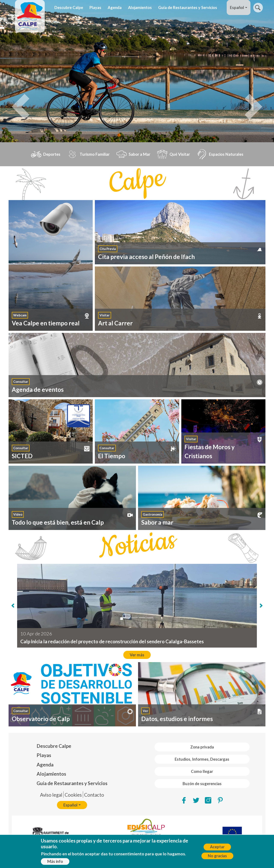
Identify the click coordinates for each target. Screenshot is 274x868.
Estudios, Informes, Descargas (202, 759)
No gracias (217, 856)
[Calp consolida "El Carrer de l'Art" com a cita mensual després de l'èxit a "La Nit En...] (150, 618)
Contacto (94, 795)
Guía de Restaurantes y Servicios (188, 7)
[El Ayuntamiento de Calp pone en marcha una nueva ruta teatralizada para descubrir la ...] (127, 618)
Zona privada (202, 747)
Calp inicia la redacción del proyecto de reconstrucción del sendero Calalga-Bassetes (112, 641)
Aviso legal (51, 795)
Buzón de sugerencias (202, 784)
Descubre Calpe (69, 7)
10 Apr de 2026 (36, 634)
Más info (55, 861)
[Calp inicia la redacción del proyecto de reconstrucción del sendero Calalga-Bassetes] (122, 619)
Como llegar (202, 771)
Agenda (115, 7)
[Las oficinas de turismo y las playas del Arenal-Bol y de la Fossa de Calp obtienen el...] (134, 618)
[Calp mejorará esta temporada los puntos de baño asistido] (142, 618)
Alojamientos (140, 7)
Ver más (137, 655)
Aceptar (217, 847)
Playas (95, 7)
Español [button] (237, 7)
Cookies (73, 795)
